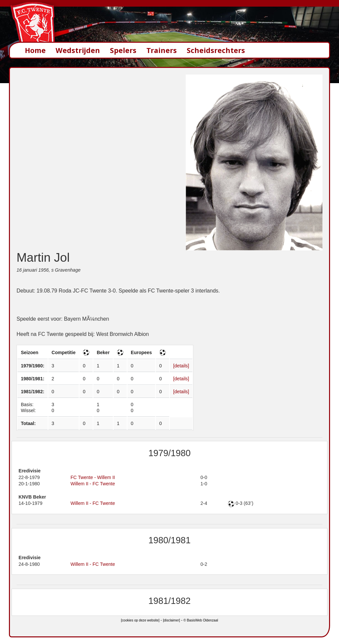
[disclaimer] (171, 620)
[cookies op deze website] (140, 620)
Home (35, 50)
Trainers (162, 50)
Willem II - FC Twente (93, 484)
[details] (181, 366)
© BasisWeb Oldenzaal (201, 620)
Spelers (123, 50)
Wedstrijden (78, 50)
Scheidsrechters (216, 50)
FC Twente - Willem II (93, 477)
